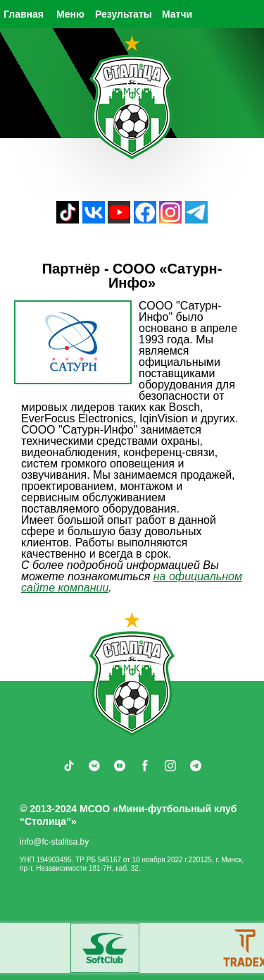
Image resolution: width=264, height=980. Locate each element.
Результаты (124, 14)
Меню (70, 14)
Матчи (177, 14)
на (161, 576)
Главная (24, 14)
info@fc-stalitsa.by (54, 842)
